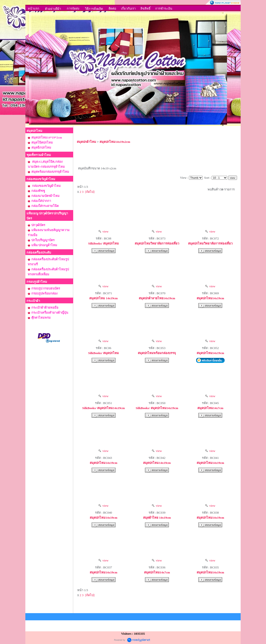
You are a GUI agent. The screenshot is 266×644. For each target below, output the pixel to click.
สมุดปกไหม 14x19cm (103, 298)
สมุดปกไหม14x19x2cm (115, 142)
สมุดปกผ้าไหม (86, 142)
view (104, 231)
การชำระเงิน (164, 8)
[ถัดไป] (90, 192)
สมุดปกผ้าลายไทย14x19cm (157, 298)
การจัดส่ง (73, 8)
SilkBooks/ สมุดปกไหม (103, 243)
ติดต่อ (112, 8)
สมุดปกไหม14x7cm (210, 408)
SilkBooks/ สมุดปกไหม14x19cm (104, 408)
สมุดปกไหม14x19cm (210, 298)
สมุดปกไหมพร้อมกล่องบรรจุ (157, 353)
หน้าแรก (33, 8)
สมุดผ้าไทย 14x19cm (157, 518)
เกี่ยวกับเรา (128, 8)
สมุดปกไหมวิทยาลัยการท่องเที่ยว (157, 243)
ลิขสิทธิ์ (145, 8)
